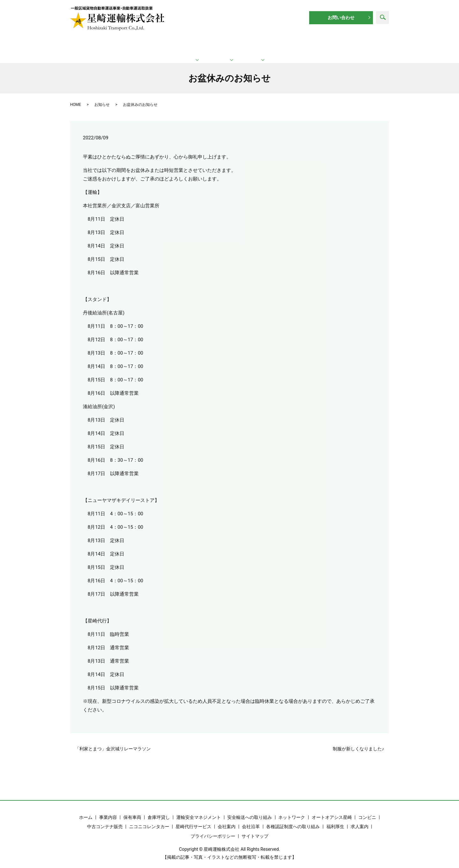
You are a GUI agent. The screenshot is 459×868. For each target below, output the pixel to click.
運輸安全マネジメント (199, 810)
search (382, 18)
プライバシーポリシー (213, 829)
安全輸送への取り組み (250, 810)
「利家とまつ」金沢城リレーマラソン (113, 742)
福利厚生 (335, 820)
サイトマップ (255, 829)
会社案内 (227, 820)
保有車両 (132, 810)
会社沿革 (251, 820)
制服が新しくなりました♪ (358, 742)
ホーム (102, 45)
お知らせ (102, 98)
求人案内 (355, 45)
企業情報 (295, 45)
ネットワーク (230, 45)
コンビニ (367, 810)
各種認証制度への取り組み (293, 820)
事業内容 (108, 810)
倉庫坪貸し (159, 810)
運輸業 (163, 45)
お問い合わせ (341, 18)
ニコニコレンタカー (149, 820)
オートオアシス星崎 (332, 810)
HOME (76, 98)
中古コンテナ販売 (105, 820)
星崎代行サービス (193, 820)
